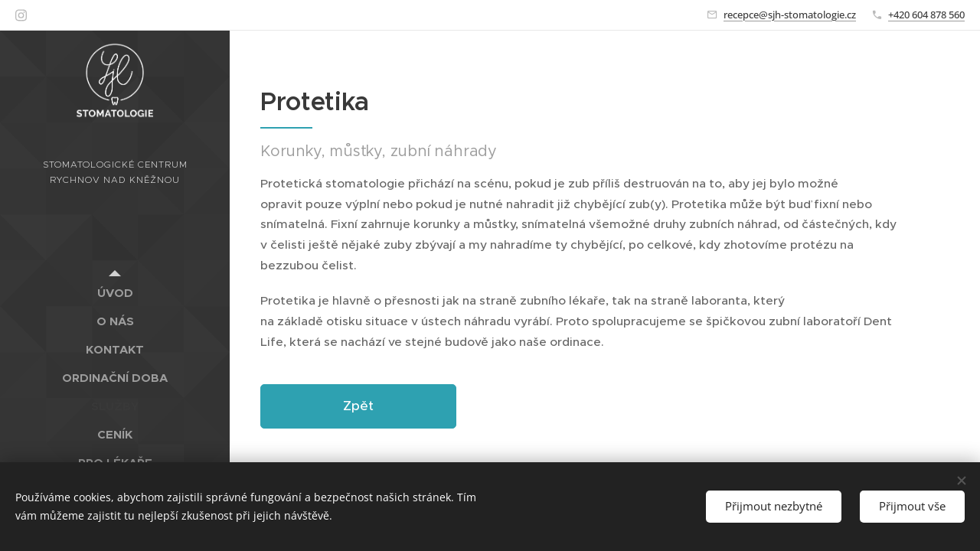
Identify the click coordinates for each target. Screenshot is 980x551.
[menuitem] (115, 293)
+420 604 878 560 (926, 15)
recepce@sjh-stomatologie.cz (790, 15)
